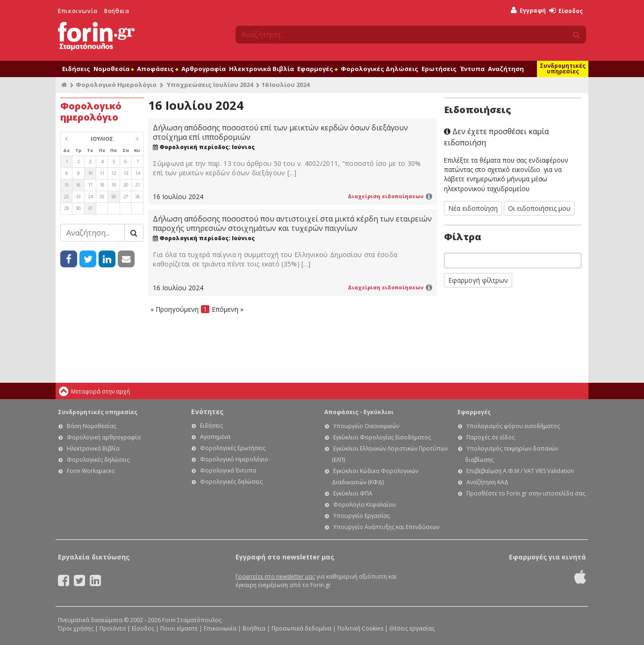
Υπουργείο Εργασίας (361, 516)
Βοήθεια (117, 11)
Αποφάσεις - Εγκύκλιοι (359, 412)
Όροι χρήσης (76, 628)
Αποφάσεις (157, 69)
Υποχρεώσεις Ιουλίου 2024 (210, 85)
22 (66, 197)
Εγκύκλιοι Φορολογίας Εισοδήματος (382, 437)
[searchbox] (449, 261)
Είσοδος (566, 11)
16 (78, 185)
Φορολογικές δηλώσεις (98, 460)
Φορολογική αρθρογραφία (104, 437)
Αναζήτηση (506, 69)
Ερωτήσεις (439, 69)
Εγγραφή (528, 11)
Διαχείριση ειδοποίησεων (386, 196)
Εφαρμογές (317, 69)
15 (66, 185)
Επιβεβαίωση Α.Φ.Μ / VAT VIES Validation (520, 471)
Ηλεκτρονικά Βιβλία (261, 69)
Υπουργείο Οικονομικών (366, 426)
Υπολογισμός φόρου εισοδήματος (513, 426)
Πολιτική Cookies (360, 628)
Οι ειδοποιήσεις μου (539, 208)
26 (114, 197)
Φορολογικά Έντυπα (228, 470)
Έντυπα (472, 69)
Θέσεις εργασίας (412, 628)
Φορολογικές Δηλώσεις (379, 69)
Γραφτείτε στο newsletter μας (275, 577)
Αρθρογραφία (204, 69)
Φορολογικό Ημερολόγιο (116, 85)
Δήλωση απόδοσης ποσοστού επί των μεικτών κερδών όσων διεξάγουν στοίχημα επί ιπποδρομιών (280, 132)
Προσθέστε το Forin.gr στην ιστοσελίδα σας (526, 493)
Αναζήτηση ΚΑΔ (487, 482)
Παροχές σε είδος (490, 437)
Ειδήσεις (76, 69)
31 (90, 208)
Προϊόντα (113, 628)
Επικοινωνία (78, 11)
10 (90, 173)
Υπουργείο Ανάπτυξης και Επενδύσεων (386, 527)
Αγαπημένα (215, 437)
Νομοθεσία (114, 69)
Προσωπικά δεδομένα (301, 628)
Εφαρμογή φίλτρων (478, 280)
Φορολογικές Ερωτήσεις (233, 448)
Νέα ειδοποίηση (473, 208)
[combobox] (513, 261)
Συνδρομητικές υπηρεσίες (563, 68)
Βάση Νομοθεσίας (92, 426)
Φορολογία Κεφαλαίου (365, 505)
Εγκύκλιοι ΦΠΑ (353, 493)
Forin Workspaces (91, 471)
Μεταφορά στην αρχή (100, 391)
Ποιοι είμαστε (179, 628)
